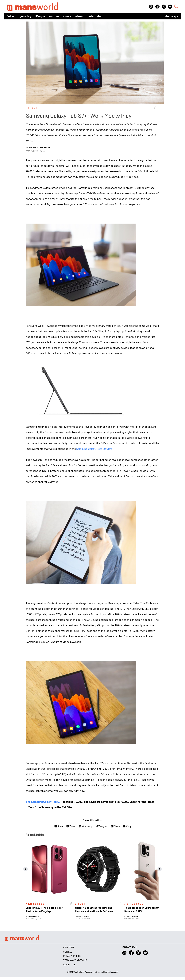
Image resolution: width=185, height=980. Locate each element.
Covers (67, 16)
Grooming (25, 16)
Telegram (102, 826)
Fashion (11, 16)
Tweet (71, 826)
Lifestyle (40, 16)
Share (59, 826)
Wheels (79, 16)
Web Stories (95, 16)
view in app (171, 16)
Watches (54, 16)
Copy (127, 826)
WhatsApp (85, 826)
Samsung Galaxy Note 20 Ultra (94, 449)
